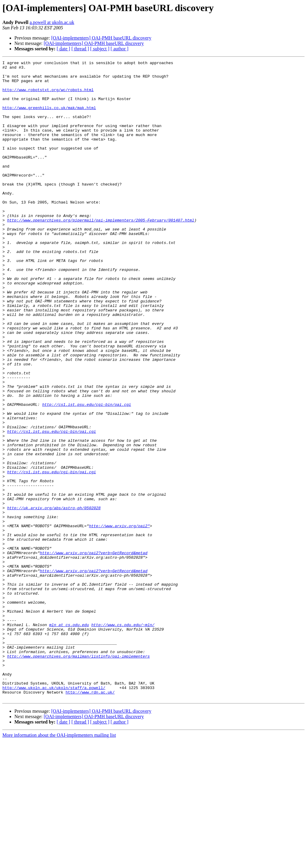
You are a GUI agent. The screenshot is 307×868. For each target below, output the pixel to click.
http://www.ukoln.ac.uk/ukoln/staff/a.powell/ (54, 813)
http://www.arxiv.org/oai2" (119, 619)
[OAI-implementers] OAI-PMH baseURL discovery (101, 38)
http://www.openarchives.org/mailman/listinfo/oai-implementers (79, 776)
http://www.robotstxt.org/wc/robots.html (48, 96)
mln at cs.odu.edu (69, 738)
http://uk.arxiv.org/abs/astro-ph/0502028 (54, 598)
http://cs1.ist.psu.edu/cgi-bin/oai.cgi (87, 474)
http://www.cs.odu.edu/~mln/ (123, 738)
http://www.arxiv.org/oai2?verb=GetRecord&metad (94, 652)
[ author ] (120, 49)
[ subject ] (100, 49)
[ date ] (63, 49)
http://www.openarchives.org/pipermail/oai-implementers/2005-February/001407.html (101, 252)
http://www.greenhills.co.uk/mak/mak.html (49, 117)
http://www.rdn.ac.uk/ (90, 819)
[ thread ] (80, 49)
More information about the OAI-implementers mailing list (59, 863)
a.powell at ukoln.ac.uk (52, 22)
